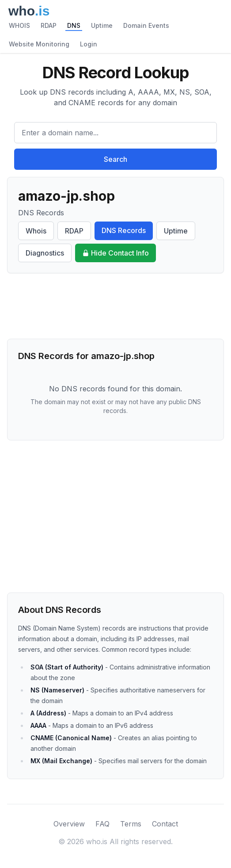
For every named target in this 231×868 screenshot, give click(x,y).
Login (89, 44)
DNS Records (124, 230)
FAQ (102, 824)
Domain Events (146, 25)
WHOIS (19, 25)
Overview (69, 824)
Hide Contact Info (115, 253)
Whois (36, 231)
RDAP (49, 25)
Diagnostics (45, 253)
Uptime (102, 25)
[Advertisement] (115, 306)
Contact (165, 824)
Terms (131, 824)
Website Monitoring (39, 44)
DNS (74, 25)
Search (115, 159)
